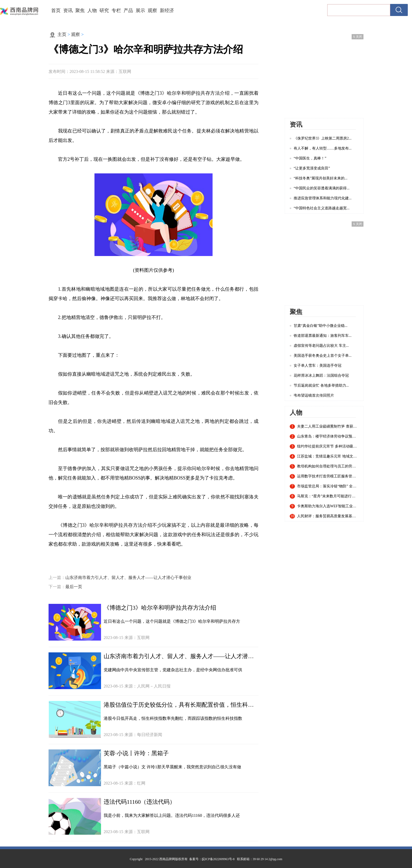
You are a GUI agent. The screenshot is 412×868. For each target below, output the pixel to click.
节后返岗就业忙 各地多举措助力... (321, 385)
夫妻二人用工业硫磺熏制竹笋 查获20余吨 (328, 427)
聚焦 (80, 10)
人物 (92, 10)
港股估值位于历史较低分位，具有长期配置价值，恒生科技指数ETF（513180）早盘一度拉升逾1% (181, 705)
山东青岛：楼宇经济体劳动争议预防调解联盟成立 (328, 436)
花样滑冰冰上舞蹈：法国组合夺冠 (321, 376)
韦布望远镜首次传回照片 (314, 395)
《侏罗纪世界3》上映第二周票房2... (323, 138)
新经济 (167, 10)
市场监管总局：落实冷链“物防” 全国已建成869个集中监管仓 (328, 486)
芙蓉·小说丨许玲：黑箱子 (136, 753)
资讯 (68, 10)
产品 (128, 10)
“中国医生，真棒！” (310, 158)
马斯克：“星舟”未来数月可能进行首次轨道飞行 (328, 496)
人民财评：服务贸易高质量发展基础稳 (328, 516)
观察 (152, 10)
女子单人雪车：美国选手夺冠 (318, 366)
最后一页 (74, 587)
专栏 (116, 10)
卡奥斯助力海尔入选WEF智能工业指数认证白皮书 (328, 506)
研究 (104, 10)
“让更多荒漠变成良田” (312, 168)
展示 (140, 10)
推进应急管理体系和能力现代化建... (323, 198)
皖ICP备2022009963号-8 (218, 859)
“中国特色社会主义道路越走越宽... (322, 208)
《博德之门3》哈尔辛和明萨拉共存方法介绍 (160, 608)
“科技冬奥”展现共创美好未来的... (321, 178)
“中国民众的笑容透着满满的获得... (322, 188)
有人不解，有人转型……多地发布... (323, 148)
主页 (62, 34)
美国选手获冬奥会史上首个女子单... (323, 356)
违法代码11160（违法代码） (139, 802)
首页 (56, 10)
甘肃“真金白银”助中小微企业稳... (321, 326)
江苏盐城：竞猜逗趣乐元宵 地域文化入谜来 (328, 456)
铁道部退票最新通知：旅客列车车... (323, 336)
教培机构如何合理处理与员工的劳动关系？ (328, 466)
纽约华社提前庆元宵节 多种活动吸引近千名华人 (328, 446)
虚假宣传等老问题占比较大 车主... (321, 346)
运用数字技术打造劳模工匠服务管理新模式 (328, 476)
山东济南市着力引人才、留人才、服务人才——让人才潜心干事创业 (128, 577)
